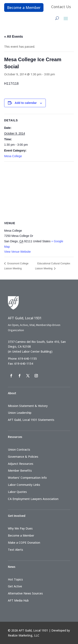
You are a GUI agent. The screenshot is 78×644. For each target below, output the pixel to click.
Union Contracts (19, 449)
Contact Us (61, 7)
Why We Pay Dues (20, 528)
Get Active (15, 586)
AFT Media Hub (18, 600)
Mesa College (13, 156)
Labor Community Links (24, 485)
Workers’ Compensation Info (27, 478)
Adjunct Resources (21, 464)
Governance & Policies (23, 457)
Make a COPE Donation (24, 543)
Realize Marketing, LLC (24, 635)
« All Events (14, 37)
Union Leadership (20, 413)
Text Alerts (15, 550)
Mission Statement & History (28, 406)
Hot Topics (15, 579)
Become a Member (24, 7)
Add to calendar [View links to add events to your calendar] (26, 103)
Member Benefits (20, 471)
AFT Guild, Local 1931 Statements (31, 420)
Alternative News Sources (25, 593)
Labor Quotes (17, 492)
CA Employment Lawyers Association (33, 499)
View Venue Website (17, 252)
